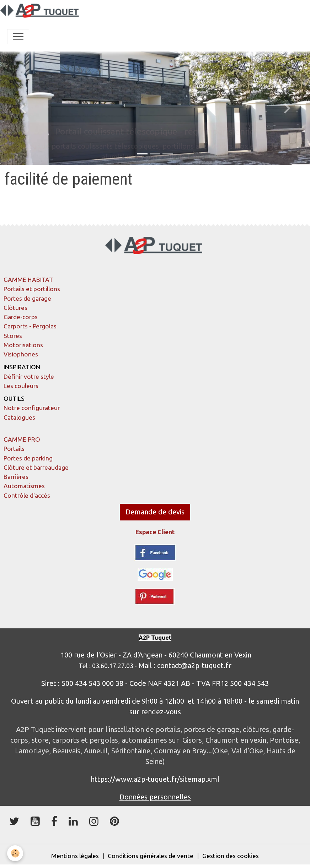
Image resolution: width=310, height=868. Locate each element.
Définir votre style (29, 376)
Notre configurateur (32, 408)
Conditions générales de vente (151, 856)
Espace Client (155, 532)
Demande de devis (155, 512)
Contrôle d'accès (27, 495)
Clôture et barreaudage (36, 467)
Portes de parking (28, 458)
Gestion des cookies (231, 856)
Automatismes (24, 486)
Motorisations (23, 345)
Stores (13, 336)
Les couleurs (21, 386)
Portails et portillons (32, 289)
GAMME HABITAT (28, 280)
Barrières (16, 477)
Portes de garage (27, 298)
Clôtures (15, 308)
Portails (14, 449)
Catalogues (19, 417)
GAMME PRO (22, 439)
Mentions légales (75, 856)
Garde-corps (21, 317)
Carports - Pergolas (30, 326)
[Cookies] (15, 853)
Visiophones (21, 354)
